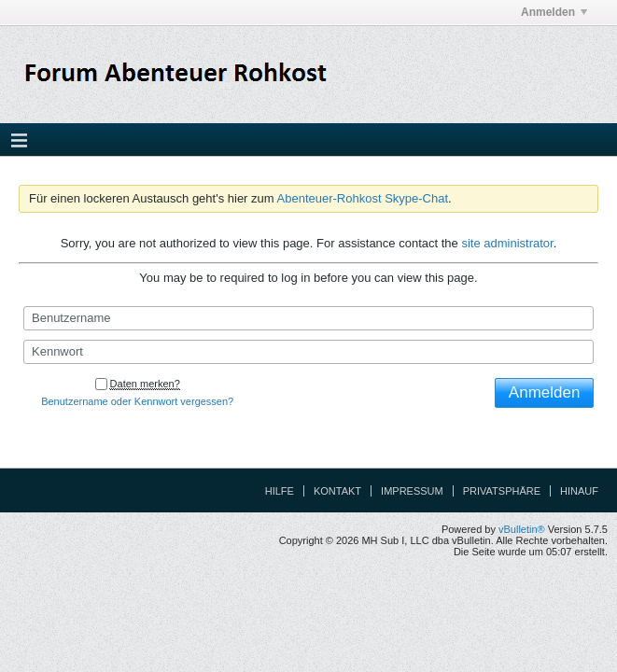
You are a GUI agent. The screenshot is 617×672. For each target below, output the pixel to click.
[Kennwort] (308, 352)
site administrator (507, 243)
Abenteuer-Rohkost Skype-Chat (363, 198)
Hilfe (280, 491)
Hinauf (579, 491)
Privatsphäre (502, 491)
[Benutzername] (308, 318)
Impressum (412, 491)
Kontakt (337, 491)
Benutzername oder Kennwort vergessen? (137, 401)
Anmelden (554, 12)
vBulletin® (522, 529)
